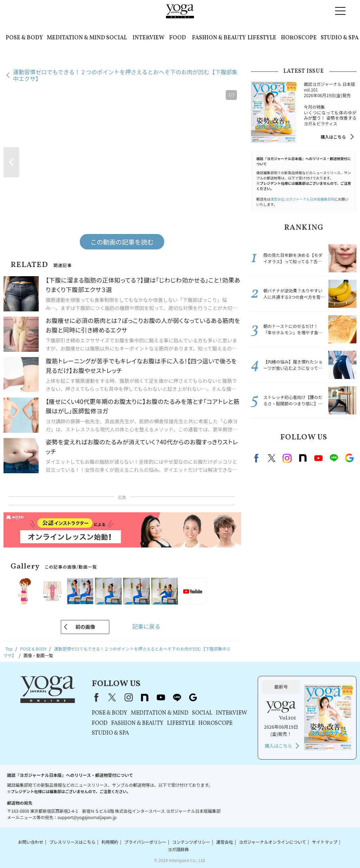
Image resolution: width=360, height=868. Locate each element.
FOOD (178, 38)
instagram (287, 458)
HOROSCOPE (299, 38)
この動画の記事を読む (122, 242)
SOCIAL (117, 38)
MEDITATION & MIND (76, 38)
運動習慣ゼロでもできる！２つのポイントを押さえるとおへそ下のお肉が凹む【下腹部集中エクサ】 (125, 75)
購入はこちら (333, 137)
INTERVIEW (149, 38)
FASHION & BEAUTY (219, 38)
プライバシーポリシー (145, 842)
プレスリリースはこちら (72, 842)
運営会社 (225, 842)
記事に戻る (146, 626)
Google (349, 458)
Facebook (257, 458)
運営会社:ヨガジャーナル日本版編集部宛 (302, 199)
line (334, 458)
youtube (161, 697)
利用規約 (110, 842)
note (303, 458)
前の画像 (85, 627)
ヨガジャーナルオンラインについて (273, 842)
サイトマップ (324, 842)
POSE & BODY (24, 38)
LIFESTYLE (262, 38)
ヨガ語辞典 (178, 849)
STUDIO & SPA (340, 38)
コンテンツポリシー (191, 842)
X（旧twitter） (272, 458)
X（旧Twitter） (112, 697)
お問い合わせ (31, 842)
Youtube (318, 458)
